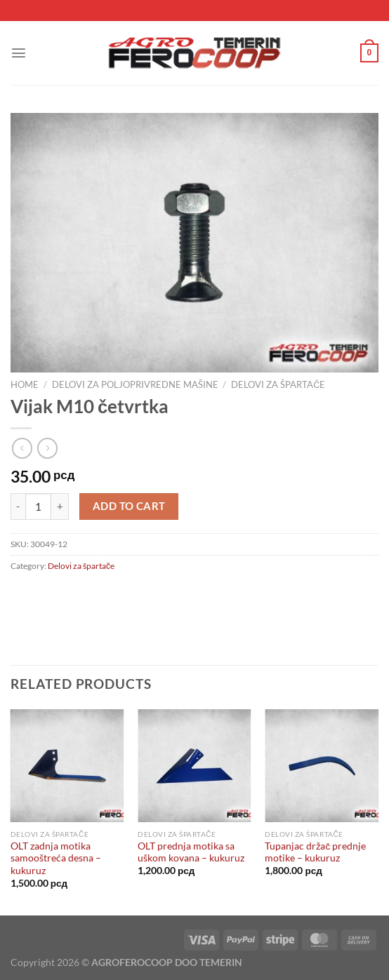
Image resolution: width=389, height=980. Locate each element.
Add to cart (129, 506)
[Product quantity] (39, 506)
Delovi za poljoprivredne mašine (135, 384)
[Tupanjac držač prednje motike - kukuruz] (322, 766)
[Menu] (19, 53)
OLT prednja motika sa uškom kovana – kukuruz (191, 852)
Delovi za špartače (278, 384)
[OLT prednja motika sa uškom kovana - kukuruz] (194, 766)
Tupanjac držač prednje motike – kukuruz (315, 852)
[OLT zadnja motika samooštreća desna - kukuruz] (67, 766)
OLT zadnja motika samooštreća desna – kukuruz (56, 858)
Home (25, 384)
